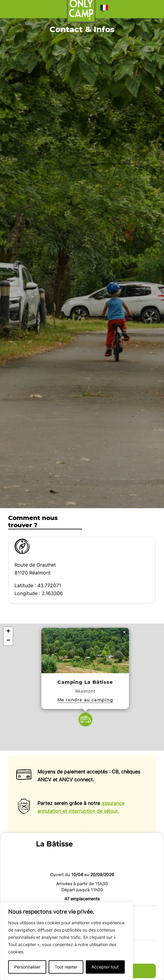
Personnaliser (27, 967)
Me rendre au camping (85, 700)
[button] (104, 9)
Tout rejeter (66, 967)
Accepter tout (105, 967)
